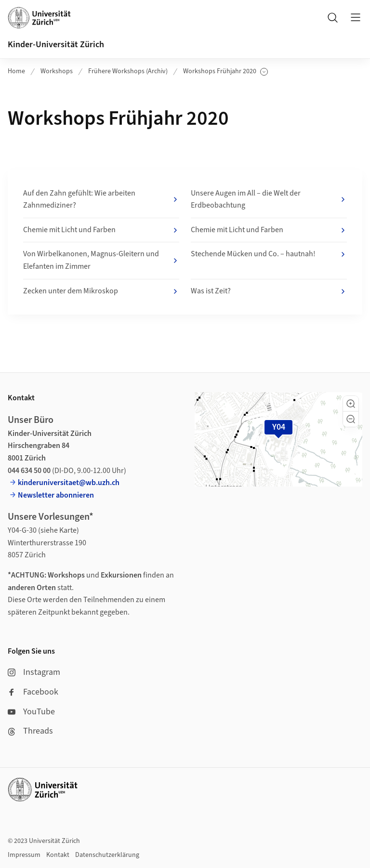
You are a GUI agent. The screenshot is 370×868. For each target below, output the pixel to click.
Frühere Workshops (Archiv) (128, 71)
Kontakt (58, 855)
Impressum (24, 855)
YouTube (31, 712)
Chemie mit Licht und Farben (101, 230)
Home (16, 71)
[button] (351, 404)
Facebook (33, 692)
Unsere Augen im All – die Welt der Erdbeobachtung (269, 199)
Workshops (57, 71)
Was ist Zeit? (269, 291)
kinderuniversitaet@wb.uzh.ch (69, 483)
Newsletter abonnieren (56, 495)
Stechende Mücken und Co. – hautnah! (269, 254)
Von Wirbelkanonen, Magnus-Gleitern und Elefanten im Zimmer (101, 260)
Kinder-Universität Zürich (56, 45)
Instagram (34, 672)
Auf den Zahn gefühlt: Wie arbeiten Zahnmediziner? (101, 199)
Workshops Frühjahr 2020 (225, 72)
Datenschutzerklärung (107, 855)
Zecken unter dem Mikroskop (101, 291)
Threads (30, 731)
